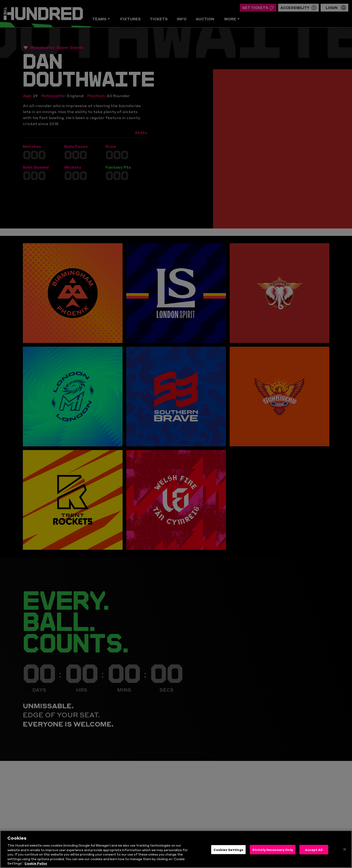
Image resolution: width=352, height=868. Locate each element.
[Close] (345, 855)
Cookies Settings (228, 855)
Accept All (314, 855)
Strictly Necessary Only (273, 855)
